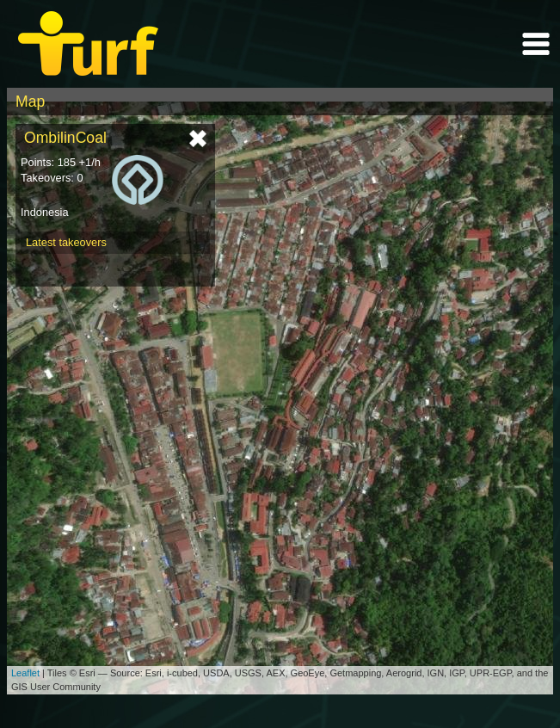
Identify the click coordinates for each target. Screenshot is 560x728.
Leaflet (25, 673)
